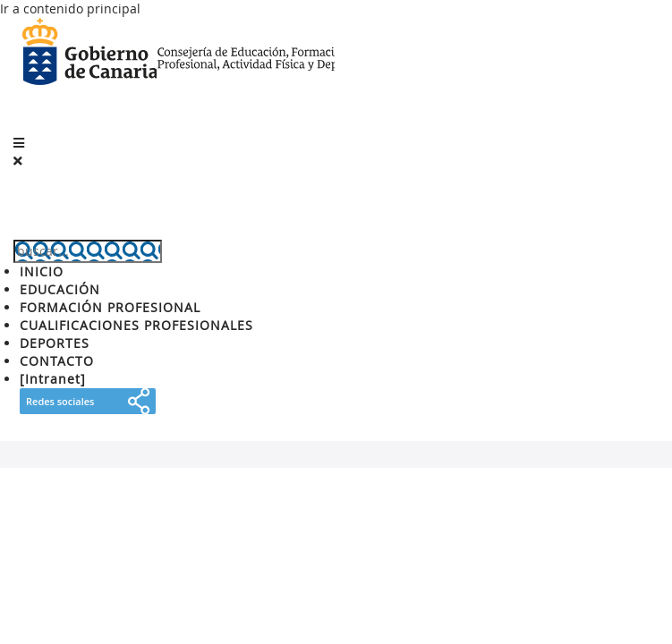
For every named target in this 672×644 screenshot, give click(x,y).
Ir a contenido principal (70, 8)
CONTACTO (57, 361)
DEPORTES (55, 343)
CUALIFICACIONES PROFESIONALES (136, 325)
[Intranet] (53, 379)
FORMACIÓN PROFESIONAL (110, 307)
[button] (19, 143)
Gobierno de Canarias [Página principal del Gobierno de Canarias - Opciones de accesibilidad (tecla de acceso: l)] (89, 53)
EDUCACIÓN (60, 289)
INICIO (42, 271)
